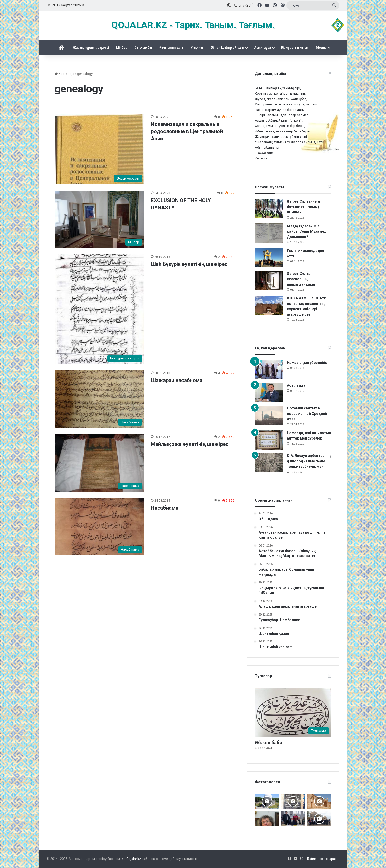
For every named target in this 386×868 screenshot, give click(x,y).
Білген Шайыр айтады (227, 48)
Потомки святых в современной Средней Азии (307, 414)
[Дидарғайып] (267, 801)
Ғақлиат (197, 48)
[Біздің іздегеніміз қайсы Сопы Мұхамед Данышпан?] (269, 233)
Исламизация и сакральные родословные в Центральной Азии (187, 131)
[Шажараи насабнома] (100, 399)
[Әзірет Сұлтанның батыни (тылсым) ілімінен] (269, 208)
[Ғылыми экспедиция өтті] (269, 258)
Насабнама (165, 508)
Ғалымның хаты (172, 48)
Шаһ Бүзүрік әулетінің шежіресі (190, 264)
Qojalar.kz (134, 859)
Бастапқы (64, 74)
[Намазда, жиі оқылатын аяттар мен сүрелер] (269, 440)
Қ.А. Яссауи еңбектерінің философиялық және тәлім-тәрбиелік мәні (309, 461)
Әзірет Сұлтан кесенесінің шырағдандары (301, 279)
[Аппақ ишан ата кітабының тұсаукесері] (293, 819)
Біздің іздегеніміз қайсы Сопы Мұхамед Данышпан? (307, 231)
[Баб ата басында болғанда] (319, 801)
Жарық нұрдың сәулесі (91, 48)
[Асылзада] (269, 392)
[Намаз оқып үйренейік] (269, 370)
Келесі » (261, 158)
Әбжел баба (268, 742)
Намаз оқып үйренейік (307, 363)
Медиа (321, 48)
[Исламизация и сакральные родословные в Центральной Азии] (100, 149)
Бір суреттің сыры (295, 48)
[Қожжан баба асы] (293, 801)
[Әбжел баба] (293, 712)
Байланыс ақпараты (323, 859)
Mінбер (122, 48)
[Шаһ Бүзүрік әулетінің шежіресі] (100, 309)
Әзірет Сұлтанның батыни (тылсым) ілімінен (303, 207)
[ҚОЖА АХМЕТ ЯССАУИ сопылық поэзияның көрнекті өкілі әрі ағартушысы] (269, 305)
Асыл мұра (262, 48)
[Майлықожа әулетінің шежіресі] (100, 463)
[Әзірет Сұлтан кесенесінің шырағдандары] (269, 281)
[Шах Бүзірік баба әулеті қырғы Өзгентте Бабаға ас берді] (319, 819)
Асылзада (296, 385)
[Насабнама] (100, 527)
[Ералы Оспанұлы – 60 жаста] (267, 819)
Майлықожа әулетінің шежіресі (190, 444)
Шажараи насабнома (177, 380)
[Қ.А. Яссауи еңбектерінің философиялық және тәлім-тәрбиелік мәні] (269, 463)
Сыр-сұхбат (143, 48)
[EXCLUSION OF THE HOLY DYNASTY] (100, 219)
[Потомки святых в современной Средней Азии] (269, 415)
